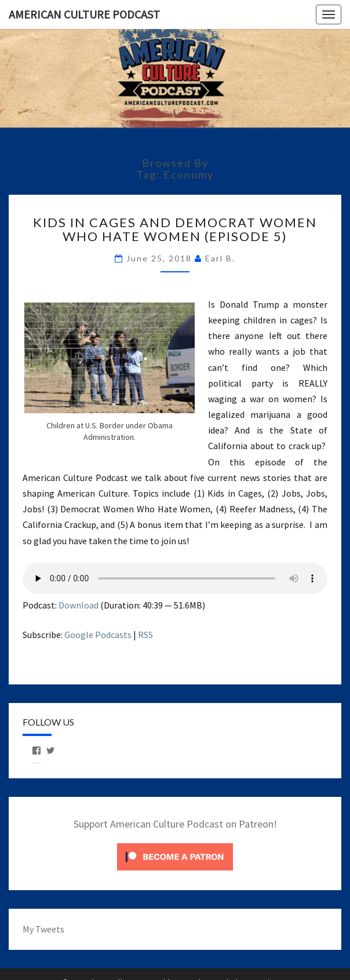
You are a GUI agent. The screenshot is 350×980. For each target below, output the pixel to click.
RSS (145, 635)
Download (79, 605)
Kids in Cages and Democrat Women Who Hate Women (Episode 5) (175, 229)
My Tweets (43, 929)
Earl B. (220, 258)
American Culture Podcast (84, 14)
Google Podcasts (98, 635)
